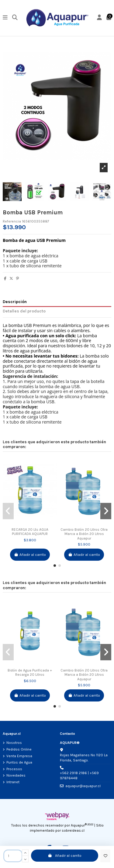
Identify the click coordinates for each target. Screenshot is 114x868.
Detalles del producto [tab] (24, 311)
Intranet (13, 782)
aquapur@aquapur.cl (83, 786)
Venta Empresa (19, 756)
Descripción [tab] (15, 302)
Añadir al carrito (65, 856)
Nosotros (14, 743)
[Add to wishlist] (105, 856)
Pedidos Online (19, 749)
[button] (55, 566)
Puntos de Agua (19, 762)
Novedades (16, 775)
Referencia (12, 221)
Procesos (14, 769)
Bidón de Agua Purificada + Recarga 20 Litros (30, 672)
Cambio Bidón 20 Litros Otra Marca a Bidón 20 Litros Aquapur (84, 534)
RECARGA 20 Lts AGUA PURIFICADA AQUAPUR (30, 532)
